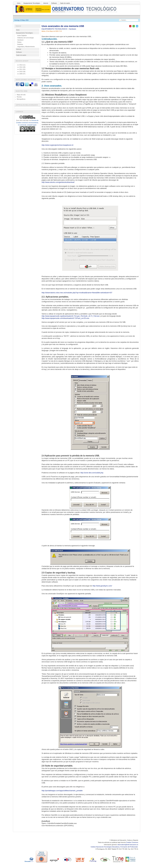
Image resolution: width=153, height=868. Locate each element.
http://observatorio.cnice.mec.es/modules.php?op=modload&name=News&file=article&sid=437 (77, 293)
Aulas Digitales (22, 35)
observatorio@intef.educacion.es (128, 845)
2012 (20, 67)
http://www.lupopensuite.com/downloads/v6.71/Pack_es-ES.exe (65, 318)
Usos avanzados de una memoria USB (63, 26)
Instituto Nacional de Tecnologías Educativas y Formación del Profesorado (114, 847)
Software (54, 3)
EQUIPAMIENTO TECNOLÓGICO (55, 29)
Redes (19, 42)
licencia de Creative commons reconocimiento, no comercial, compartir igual (27, 123)
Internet (46, 3)
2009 (20, 74)
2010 (20, 72)
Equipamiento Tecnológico (32, 3)
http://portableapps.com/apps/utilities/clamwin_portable (62, 791)
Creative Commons (132, 842)
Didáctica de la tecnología (26, 38)
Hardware (72, 29)
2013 (20, 65)
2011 (20, 69)
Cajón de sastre (65, 3)
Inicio (19, 3)
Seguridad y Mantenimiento (26, 47)
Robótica (20, 44)
